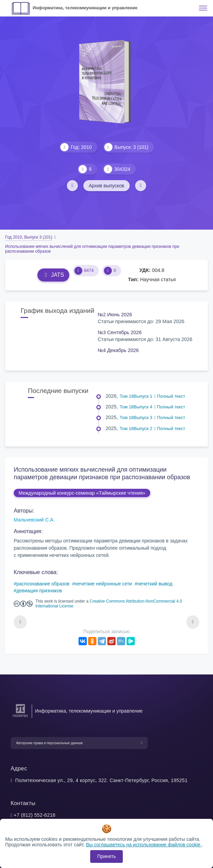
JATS (53, 275)
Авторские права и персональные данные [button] (50, 743)
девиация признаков (39, 591)
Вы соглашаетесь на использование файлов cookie (144, 845)
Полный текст (170, 396)
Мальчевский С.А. (34, 520)
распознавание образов (43, 584)
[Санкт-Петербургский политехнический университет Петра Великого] (20, 717)
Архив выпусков (107, 186)
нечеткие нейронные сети (103, 584)
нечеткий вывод (155, 584)
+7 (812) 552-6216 (35, 815)
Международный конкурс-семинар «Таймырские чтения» (82, 493)
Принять (107, 856)
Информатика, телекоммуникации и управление (85, 8)
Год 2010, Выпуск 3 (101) (29, 237)
